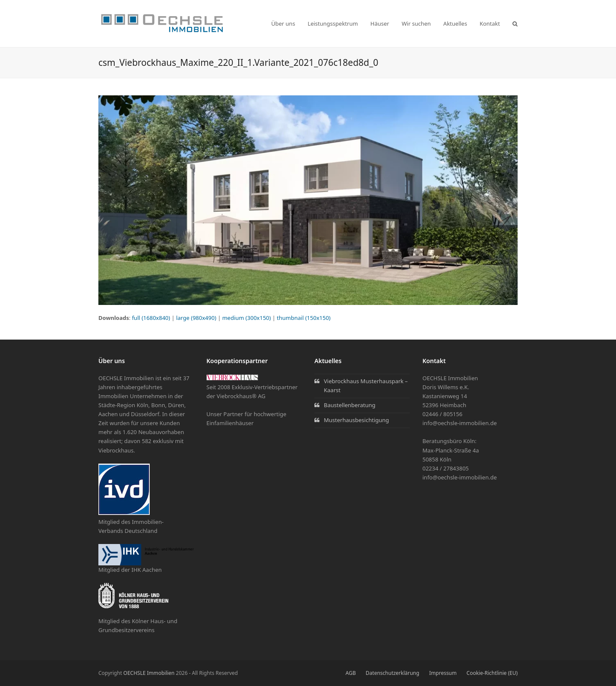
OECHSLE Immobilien (149, 673)
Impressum (443, 673)
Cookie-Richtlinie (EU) (492, 673)
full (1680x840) (151, 318)
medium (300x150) (246, 318)
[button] (515, 24)
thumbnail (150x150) (304, 318)
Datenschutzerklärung (392, 673)
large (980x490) (196, 318)
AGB (351, 673)
